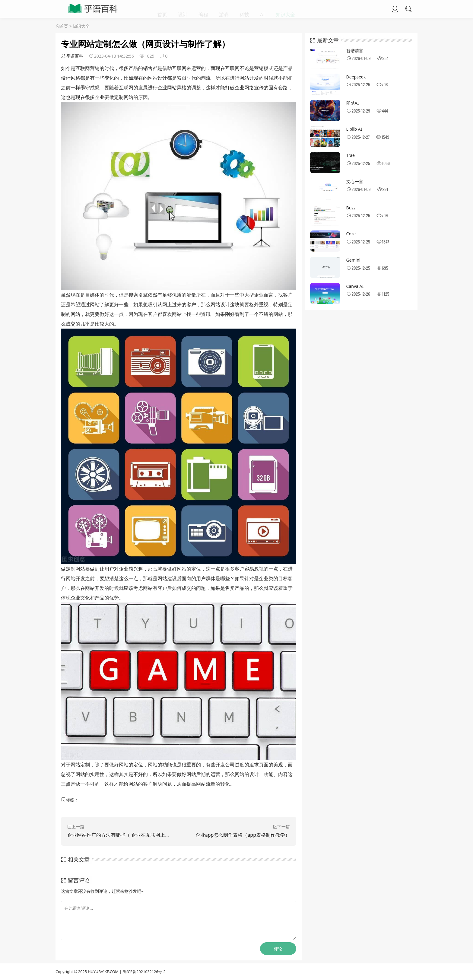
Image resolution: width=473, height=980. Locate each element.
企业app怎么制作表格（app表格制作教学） (243, 835)
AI (262, 9)
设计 (183, 9)
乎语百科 (72, 56)
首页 (162, 9)
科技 (244, 9)
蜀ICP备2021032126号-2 (144, 972)
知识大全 (285, 9)
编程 (203, 9)
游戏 (224, 9)
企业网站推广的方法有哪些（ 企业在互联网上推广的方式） (131, 835)
